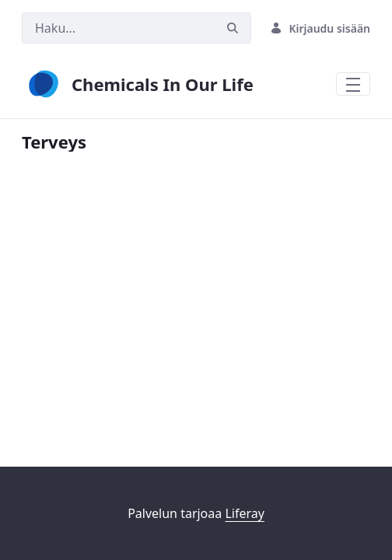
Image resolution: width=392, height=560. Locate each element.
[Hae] (118, 28)
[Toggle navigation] (353, 84)
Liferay (244, 513)
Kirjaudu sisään (320, 28)
